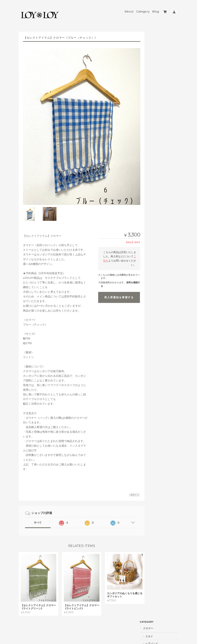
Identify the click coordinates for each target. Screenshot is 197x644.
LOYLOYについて (161, 183)
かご (155, 75)
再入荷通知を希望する (117, 293)
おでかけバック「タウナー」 (163, 114)
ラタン (154, 68)
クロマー (155, 37)
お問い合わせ (158, 203)
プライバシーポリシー (132, 627)
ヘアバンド (159, 52)
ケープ (156, 60)
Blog (156, 10)
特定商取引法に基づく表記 (162, 193)
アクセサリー (160, 83)
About (129, 10)
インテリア (159, 90)
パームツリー (158, 124)
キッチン (157, 97)
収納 (155, 105)
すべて (38, 518)
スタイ (156, 45)
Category (143, 10)
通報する (133, 491)
